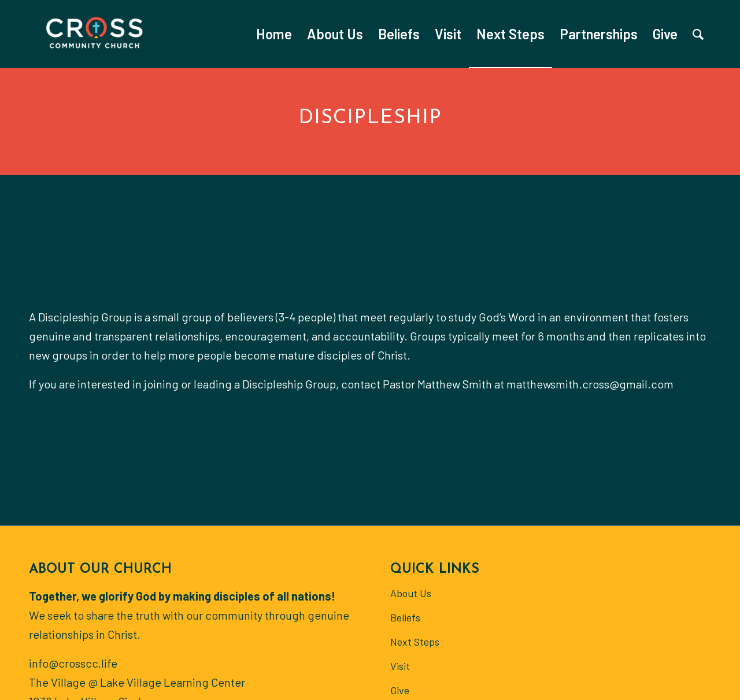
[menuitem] (274, 34)
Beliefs (405, 617)
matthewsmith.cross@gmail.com (590, 384)
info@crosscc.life (73, 663)
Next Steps (415, 642)
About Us (411, 593)
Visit (400, 666)
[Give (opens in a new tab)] (665, 34)
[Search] (698, 34)
